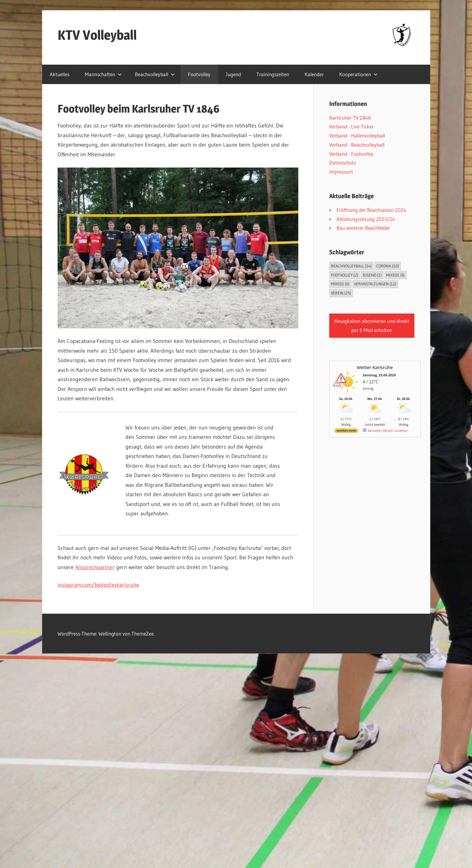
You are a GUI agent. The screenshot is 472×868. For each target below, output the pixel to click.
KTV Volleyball (97, 35)
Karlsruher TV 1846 (350, 118)
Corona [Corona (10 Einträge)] (388, 266)
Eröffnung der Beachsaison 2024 (371, 210)
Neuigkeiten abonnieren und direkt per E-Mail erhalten (372, 325)
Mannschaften (103, 74)
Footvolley (199, 74)
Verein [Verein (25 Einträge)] (341, 293)
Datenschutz (343, 163)
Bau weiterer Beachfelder (363, 228)
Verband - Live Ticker (351, 126)
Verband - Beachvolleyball (357, 145)
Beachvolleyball (155, 74)
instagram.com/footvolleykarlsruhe (98, 585)
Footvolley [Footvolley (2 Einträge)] (345, 275)
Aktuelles (60, 74)
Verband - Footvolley (351, 154)
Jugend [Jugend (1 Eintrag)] (372, 275)
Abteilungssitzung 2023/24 (366, 219)
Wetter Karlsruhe (375, 367)
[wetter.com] (346, 432)
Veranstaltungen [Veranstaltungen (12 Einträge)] (375, 284)
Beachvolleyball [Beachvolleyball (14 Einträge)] (351, 266)
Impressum (341, 172)
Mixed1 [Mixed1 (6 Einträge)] (395, 275)
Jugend (233, 74)
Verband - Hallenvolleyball (357, 136)
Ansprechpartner (95, 567)
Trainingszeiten (273, 74)
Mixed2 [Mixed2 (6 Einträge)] (340, 284)
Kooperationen (358, 74)
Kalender (314, 74)
